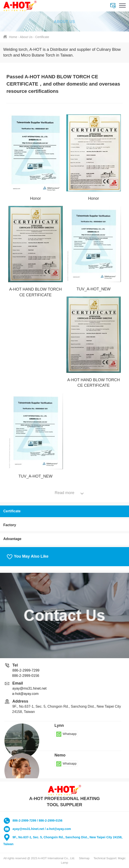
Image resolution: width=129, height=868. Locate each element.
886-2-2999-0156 (26, 676)
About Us (26, 37)
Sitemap (84, 858)
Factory (10, 525)
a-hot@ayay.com (25, 694)
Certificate (42, 37)
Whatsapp (66, 734)
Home (13, 37)
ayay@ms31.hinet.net (29, 688)
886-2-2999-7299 (26, 670)
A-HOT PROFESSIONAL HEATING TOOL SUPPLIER (64, 796)
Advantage (12, 539)
